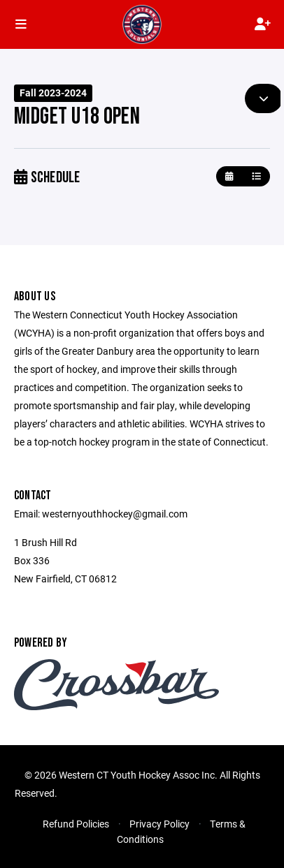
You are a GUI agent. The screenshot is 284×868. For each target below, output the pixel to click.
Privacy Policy (159, 824)
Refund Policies (76, 824)
